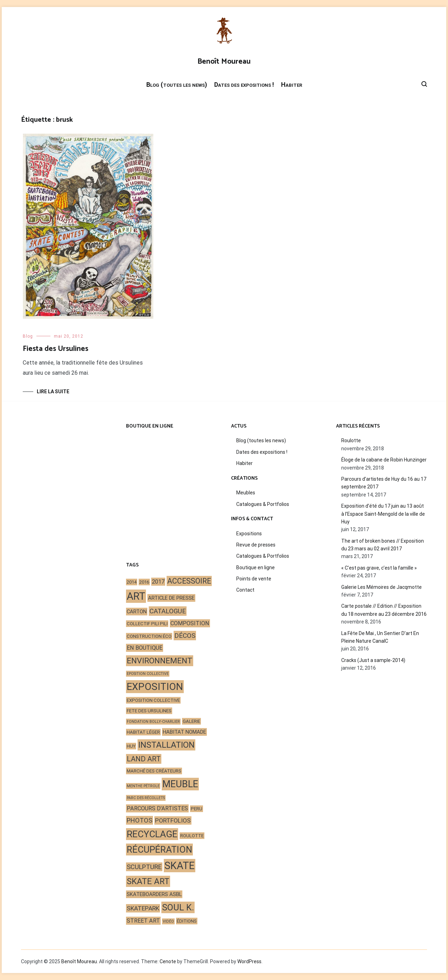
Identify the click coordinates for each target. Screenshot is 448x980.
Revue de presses (256, 545)
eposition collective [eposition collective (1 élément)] (148, 674)
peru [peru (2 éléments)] (197, 809)
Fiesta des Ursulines (55, 349)
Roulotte (351, 440)
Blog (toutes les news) (177, 84)
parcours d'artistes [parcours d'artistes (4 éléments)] (157, 808)
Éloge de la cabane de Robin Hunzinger (384, 460)
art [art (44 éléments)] (136, 596)
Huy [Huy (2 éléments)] (131, 746)
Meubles (246, 493)
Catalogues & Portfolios (263, 504)
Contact (245, 590)
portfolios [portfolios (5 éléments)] (173, 820)
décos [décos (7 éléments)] (185, 636)
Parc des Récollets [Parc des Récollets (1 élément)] (146, 798)
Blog (28, 336)
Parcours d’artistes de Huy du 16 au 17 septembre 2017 (384, 483)
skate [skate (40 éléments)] (180, 866)
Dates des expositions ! (244, 84)
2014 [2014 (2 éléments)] (132, 582)
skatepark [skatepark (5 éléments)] (143, 908)
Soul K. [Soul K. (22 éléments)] (178, 907)
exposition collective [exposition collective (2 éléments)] (153, 700)
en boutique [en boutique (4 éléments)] (145, 648)
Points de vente (254, 579)
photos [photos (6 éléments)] (139, 820)
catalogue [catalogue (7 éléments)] (168, 611)
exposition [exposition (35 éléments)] (155, 687)
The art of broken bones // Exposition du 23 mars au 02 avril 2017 (383, 545)
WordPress (249, 961)
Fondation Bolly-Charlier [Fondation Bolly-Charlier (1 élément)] (153, 722)
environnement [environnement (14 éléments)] (160, 661)
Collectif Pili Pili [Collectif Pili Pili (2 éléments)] (147, 624)
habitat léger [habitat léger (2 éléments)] (143, 732)
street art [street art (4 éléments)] (143, 921)
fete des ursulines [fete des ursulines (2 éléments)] (149, 711)
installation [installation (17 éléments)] (166, 745)
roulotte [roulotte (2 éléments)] (192, 836)
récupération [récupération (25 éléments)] (159, 849)
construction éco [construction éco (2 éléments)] (149, 636)
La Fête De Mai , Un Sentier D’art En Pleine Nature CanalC (380, 637)
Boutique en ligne (255, 567)
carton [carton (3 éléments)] (137, 612)
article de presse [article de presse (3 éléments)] (171, 598)
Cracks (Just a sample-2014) (373, 660)
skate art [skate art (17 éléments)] (148, 881)
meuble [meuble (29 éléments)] (180, 784)
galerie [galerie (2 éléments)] (191, 721)
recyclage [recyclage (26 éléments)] (152, 834)
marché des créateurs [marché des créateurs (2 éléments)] (154, 771)
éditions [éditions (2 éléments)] (187, 921)
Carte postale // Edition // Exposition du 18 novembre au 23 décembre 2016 (384, 610)
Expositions (249, 534)
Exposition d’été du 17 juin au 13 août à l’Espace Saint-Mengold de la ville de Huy (383, 514)
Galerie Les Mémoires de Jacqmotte (381, 587)
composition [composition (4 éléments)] (190, 623)
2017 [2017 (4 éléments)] (158, 582)
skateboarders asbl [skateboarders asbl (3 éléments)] (154, 894)
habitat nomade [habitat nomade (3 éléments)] (184, 732)
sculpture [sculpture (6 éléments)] (144, 867)
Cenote (168, 961)
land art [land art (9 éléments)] (144, 759)
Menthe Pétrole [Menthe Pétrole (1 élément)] (143, 786)
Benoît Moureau (224, 62)
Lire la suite (53, 392)
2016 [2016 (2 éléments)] (144, 582)
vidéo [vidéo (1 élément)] (168, 921)
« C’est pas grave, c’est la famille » (379, 568)
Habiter (292, 84)
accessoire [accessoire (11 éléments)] (189, 581)
